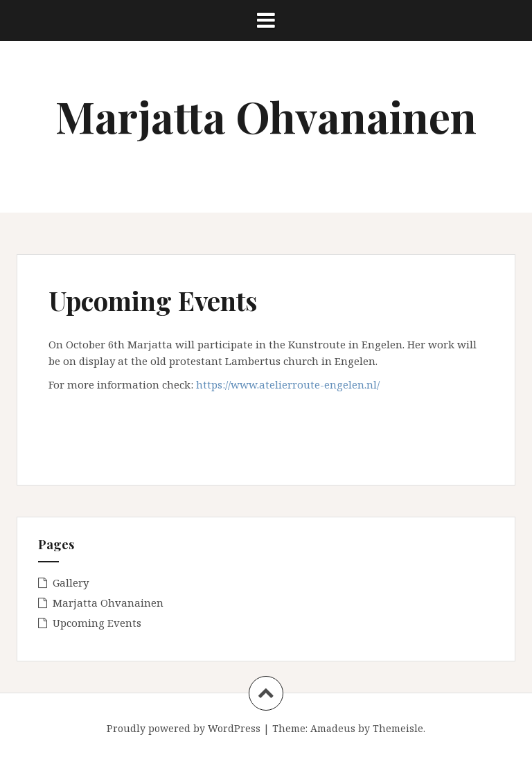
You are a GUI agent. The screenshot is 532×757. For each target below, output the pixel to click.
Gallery (71, 582)
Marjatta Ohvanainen (266, 116)
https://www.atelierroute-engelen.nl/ (288, 384)
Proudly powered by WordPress (184, 728)
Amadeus (333, 728)
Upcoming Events (97, 623)
